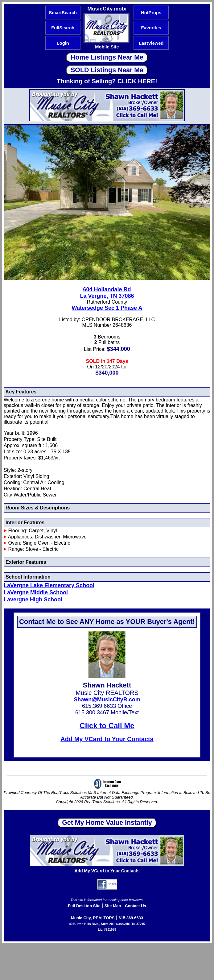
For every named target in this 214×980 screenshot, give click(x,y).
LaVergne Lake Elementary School (49, 585)
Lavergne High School (33, 600)
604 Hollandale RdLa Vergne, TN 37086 (107, 293)
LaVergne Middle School (36, 592)
